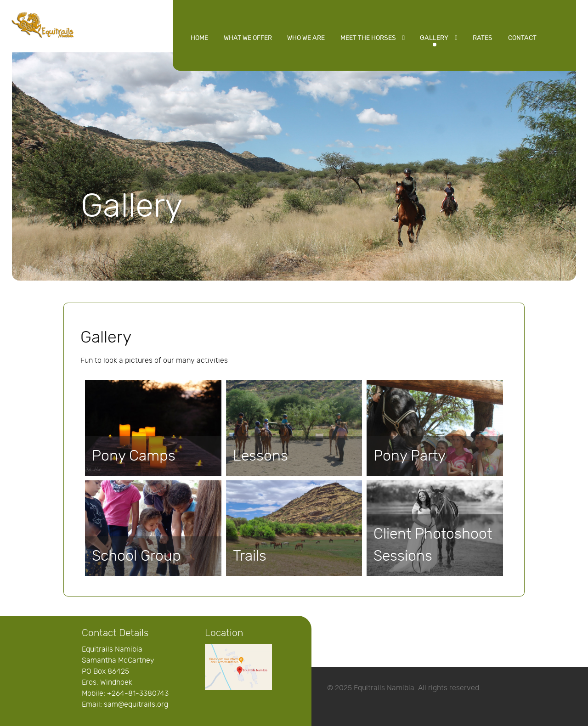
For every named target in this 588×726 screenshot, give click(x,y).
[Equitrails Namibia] (43, 24)
